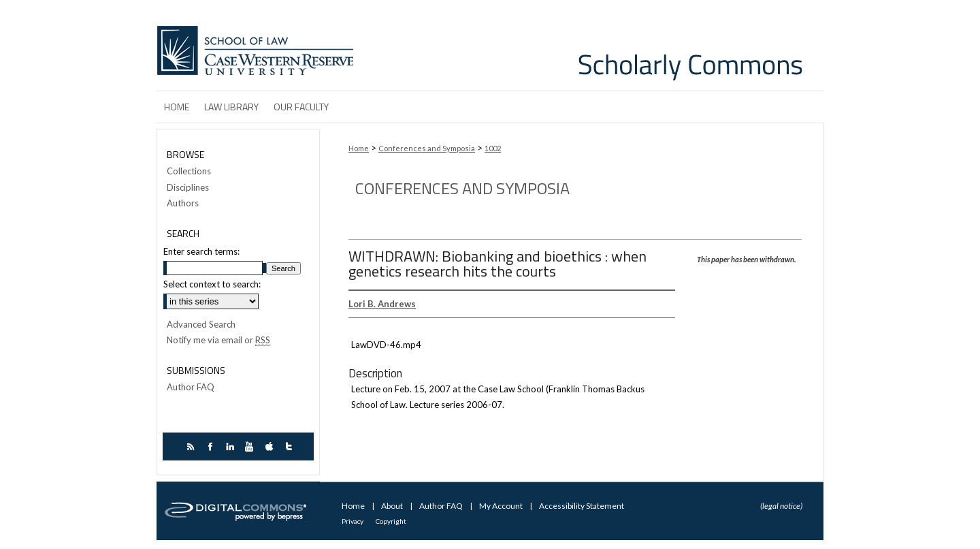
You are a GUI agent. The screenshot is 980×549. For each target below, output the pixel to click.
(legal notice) (781, 506)
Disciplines (188, 188)
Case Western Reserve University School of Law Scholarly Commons (591, 45)
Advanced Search (201, 324)
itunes (271, 446)
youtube (251, 446)
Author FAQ (191, 387)
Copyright (391, 521)
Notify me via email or (218, 341)
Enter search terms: (201, 251)
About (393, 506)
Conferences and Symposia (427, 148)
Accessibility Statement (582, 506)
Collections (189, 171)
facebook (212, 446)
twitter (291, 446)
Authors (183, 203)
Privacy (353, 521)
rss (192, 446)
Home (359, 148)
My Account (502, 506)
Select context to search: (212, 284)
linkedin (232, 446)
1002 (493, 148)
